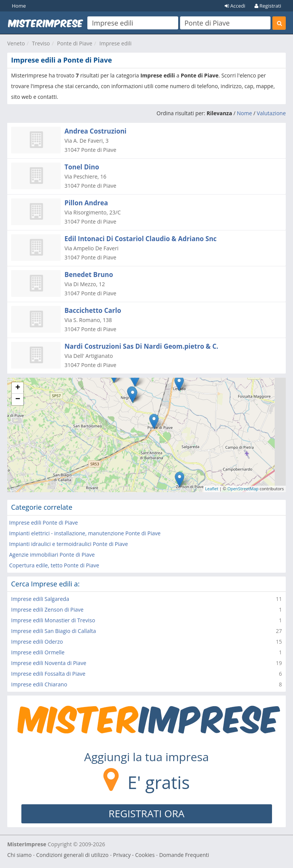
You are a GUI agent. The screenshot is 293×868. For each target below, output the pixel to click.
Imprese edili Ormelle (38, 652)
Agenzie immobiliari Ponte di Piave (52, 555)
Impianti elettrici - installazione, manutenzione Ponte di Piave (85, 533)
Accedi (235, 6)
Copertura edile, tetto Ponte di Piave (54, 565)
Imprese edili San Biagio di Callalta (54, 631)
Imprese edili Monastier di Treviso (53, 620)
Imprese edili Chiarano (39, 684)
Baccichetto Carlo (93, 310)
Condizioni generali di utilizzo (72, 855)
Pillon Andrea (86, 203)
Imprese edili (116, 43)
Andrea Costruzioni (96, 131)
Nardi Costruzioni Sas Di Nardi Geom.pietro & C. (141, 346)
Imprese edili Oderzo (37, 642)
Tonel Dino (82, 167)
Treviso (41, 43)
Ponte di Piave (75, 43)
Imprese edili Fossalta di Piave (48, 674)
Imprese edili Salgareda (40, 599)
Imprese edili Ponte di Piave (43, 523)
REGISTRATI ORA (147, 813)
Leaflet (212, 489)
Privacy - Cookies (134, 855)
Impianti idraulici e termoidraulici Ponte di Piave (68, 544)
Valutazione (271, 113)
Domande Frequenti (184, 855)
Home (19, 6)
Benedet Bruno (89, 275)
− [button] (18, 399)
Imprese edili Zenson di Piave (47, 610)
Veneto (16, 43)
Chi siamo (19, 855)
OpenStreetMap (243, 489)
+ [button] (18, 388)
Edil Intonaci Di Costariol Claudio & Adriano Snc (141, 239)
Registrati (268, 6)
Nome (245, 113)
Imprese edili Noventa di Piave (49, 663)
